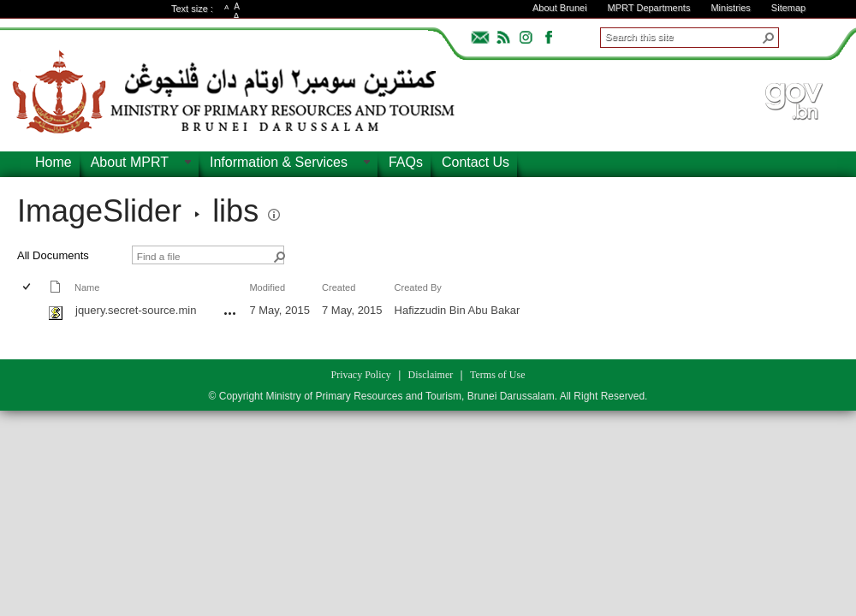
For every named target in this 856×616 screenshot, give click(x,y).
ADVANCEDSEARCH (806, 35)
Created (339, 287)
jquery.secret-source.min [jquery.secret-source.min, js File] (136, 310)
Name (87, 287)
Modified (267, 287)
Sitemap (788, 8)
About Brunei (560, 8)
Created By (418, 287)
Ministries (730, 8)
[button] (769, 38)
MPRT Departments (649, 8)
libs (235, 211)
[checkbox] (28, 288)
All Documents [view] (53, 255)
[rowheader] (31, 312)
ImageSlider (99, 211)
